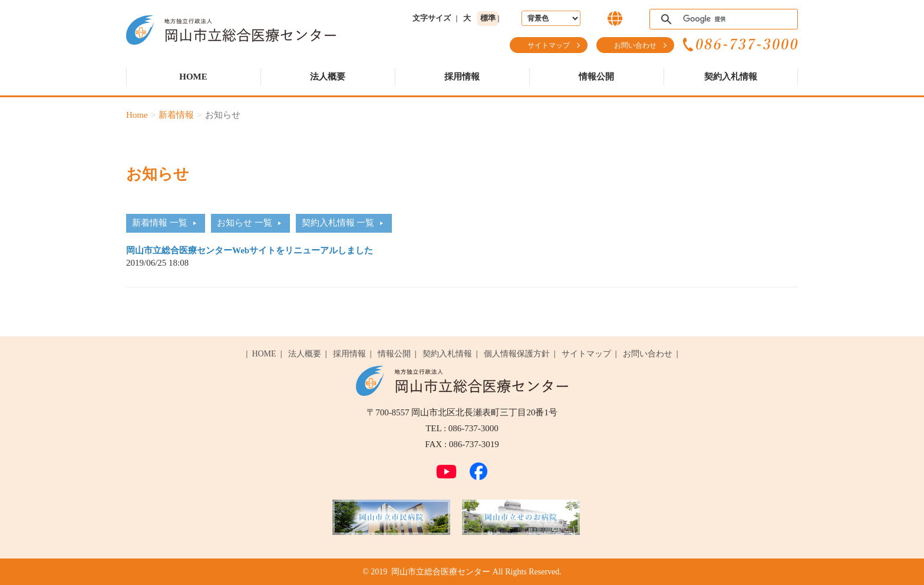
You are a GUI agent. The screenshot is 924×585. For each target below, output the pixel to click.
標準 (488, 18)
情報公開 (596, 77)
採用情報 (462, 77)
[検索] (722, 19)
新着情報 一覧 (160, 223)
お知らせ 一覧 (245, 223)
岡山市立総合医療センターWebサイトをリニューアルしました (250, 250)
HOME (193, 77)
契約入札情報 (731, 77)
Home (137, 115)
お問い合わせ (635, 45)
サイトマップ (549, 45)
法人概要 (328, 77)
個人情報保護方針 (517, 354)
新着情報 (176, 115)
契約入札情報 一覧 (338, 223)
